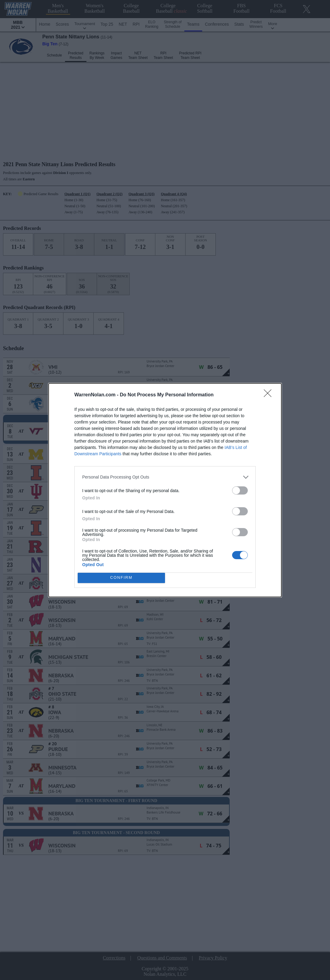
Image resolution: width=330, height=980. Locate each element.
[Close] (270, 395)
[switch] (240, 490)
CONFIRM (121, 577)
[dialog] (165, 490)
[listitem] (165, 477)
